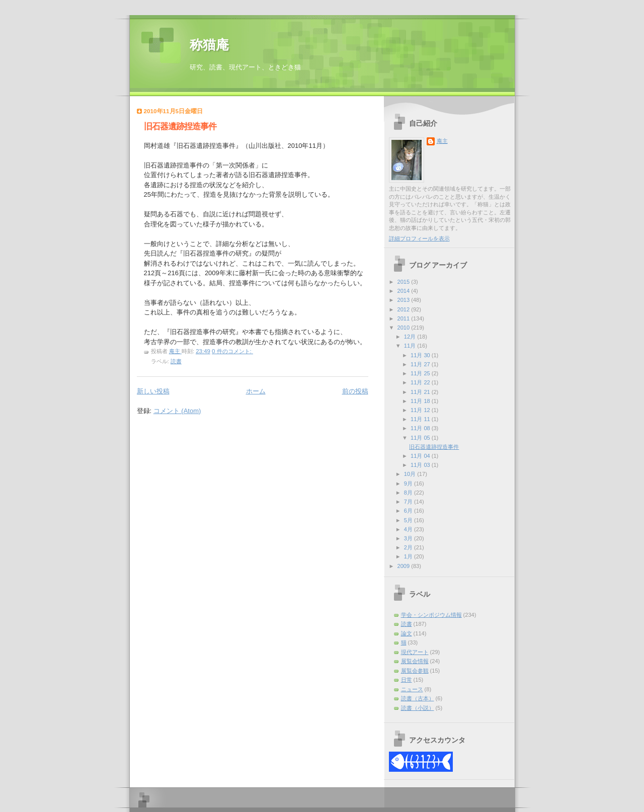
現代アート (415, 652)
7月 (409, 502)
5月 (409, 520)
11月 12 (421, 410)
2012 (405, 309)
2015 (405, 282)
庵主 (442, 141)
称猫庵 (209, 45)
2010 (405, 328)
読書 (176, 361)
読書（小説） (418, 708)
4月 (409, 529)
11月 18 (421, 401)
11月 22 (421, 382)
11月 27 (421, 364)
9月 (409, 483)
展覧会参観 (415, 671)
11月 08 (421, 428)
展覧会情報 (415, 661)
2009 (405, 566)
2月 (409, 547)
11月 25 (421, 373)
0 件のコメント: (232, 351)
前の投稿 (355, 391)
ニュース (412, 689)
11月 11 (421, 419)
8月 (409, 493)
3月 (409, 538)
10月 (411, 474)
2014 (405, 291)
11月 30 (421, 355)
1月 (409, 556)
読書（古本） (418, 698)
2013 (405, 300)
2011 (405, 318)
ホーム (256, 391)
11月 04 (421, 456)
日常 (407, 680)
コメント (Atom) (177, 411)
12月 (411, 337)
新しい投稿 (153, 391)
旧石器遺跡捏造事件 (180, 127)
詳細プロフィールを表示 (419, 238)
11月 (411, 346)
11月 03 (421, 465)
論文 (407, 633)
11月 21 (421, 392)
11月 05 (421, 438)
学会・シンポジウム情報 (431, 615)
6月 (409, 511)
